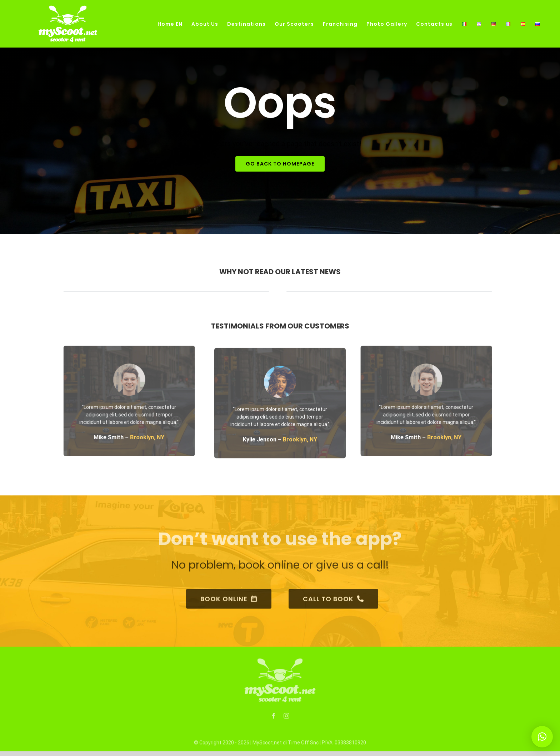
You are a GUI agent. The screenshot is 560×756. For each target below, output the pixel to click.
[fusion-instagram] (286, 718)
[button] (542, 737)
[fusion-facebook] (274, 718)
